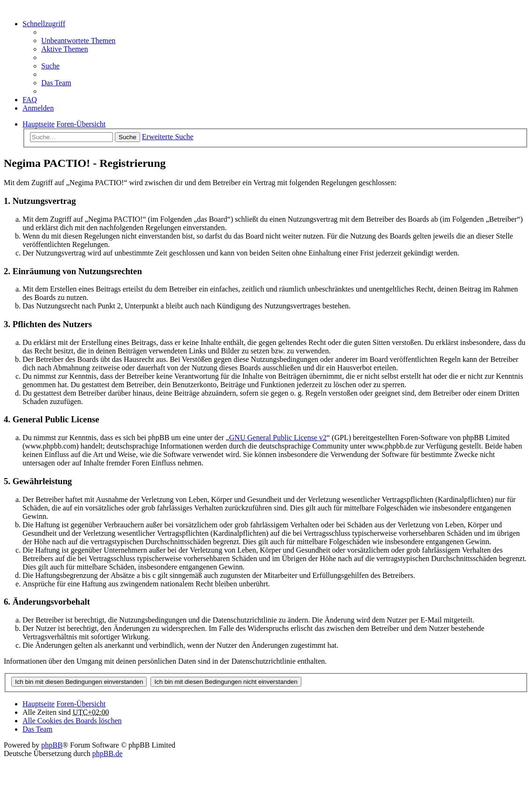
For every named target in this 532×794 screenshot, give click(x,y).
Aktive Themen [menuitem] (65, 49)
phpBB (52, 745)
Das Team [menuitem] (56, 83)
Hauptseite (38, 704)
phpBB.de (107, 753)
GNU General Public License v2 (278, 438)
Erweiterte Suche (168, 137)
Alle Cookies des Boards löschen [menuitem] (72, 721)
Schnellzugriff (44, 24)
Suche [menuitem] (50, 66)
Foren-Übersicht (81, 704)
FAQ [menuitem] (30, 100)
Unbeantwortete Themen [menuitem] (78, 41)
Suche (127, 137)
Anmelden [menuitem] (38, 108)
